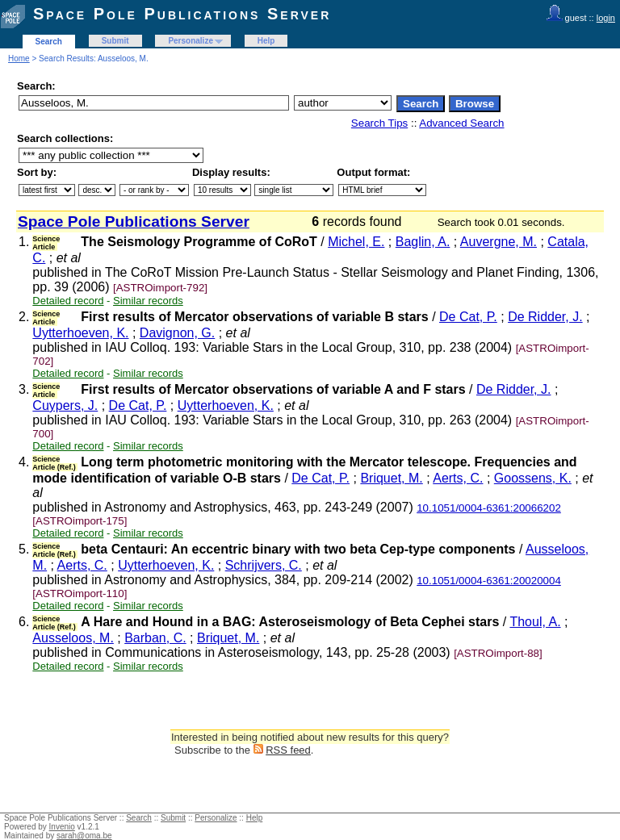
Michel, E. (356, 242)
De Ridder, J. (545, 317)
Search (49, 42)
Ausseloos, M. (73, 638)
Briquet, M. (391, 478)
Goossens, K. (533, 478)
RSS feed (288, 750)
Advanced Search (461, 123)
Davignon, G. (177, 333)
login (606, 18)
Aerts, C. (458, 478)
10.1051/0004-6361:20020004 (489, 581)
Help (266, 41)
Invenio (62, 827)
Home (19, 59)
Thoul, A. (535, 622)
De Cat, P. (468, 317)
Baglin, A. (423, 242)
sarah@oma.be (84, 836)
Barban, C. (155, 638)
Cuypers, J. (65, 405)
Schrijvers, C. (264, 565)
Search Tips (379, 123)
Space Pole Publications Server (182, 14)
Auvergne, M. (499, 242)
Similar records (148, 301)
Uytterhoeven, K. (80, 333)
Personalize (191, 41)
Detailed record (68, 301)
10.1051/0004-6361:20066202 (489, 508)
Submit (115, 41)
